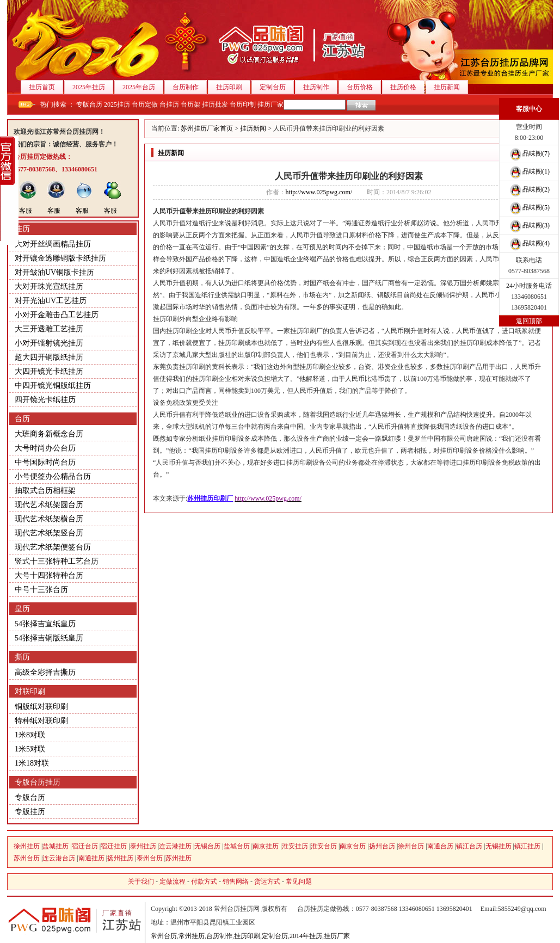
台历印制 (243, 104)
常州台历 (164, 936)
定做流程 (173, 882)
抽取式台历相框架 (45, 491)
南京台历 (353, 846)
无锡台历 (207, 846)
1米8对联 (30, 735)
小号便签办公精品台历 (53, 476)
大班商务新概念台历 (49, 434)
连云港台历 (59, 858)
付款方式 (204, 882)
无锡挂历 (499, 846)
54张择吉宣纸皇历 (45, 624)
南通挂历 (91, 858)
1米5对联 (30, 749)
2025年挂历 (93, 87)
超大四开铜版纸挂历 (49, 357)
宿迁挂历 (114, 846)
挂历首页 (46, 87)
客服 (26, 211)
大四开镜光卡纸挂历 (49, 371)
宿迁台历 (85, 846)
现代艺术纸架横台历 (49, 519)
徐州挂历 (27, 846)
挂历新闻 (451, 87)
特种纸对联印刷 (41, 721)
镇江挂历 (527, 846)
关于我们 (141, 882)
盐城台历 (237, 846)
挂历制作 (320, 87)
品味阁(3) (529, 225)
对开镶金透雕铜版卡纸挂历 (60, 258)
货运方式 (267, 882)
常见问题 (299, 882)
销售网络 (236, 882)
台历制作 (190, 87)
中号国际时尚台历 (45, 462)
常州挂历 (192, 936)
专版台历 (89, 104)
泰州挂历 (143, 846)
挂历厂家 (270, 104)
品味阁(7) (529, 153)
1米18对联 (32, 763)
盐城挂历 (56, 846)
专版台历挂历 (38, 782)
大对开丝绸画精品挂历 (53, 244)
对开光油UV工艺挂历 (51, 301)
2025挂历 (117, 104)
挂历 (22, 229)
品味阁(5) (529, 207)
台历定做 (145, 104)
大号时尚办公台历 (45, 448)
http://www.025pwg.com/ (319, 192)
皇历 (22, 609)
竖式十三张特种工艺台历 (57, 561)
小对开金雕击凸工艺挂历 (57, 315)
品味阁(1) (529, 171)
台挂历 (169, 104)
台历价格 (364, 87)
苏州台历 (27, 858)
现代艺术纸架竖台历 (49, 533)
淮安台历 (324, 846)
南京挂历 (266, 846)
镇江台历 (469, 846)
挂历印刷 (233, 87)
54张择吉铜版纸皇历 (49, 638)
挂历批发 (215, 104)
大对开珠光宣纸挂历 (49, 286)
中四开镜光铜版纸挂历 (53, 386)
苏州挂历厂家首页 (207, 128)
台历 (22, 419)
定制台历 (277, 87)
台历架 (190, 104)
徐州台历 (411, 846)
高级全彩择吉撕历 (45, 672)
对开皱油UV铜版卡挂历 (54, 272)
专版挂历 (30, 812)
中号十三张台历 (41, 590)
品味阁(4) (529, 243)
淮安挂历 (295, 846)
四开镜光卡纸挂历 (45, 400)
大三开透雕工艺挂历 (49, 329)
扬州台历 (382, 846)
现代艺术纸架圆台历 (49, 505)
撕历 (22, 657)
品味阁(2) (529, 189)
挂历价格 (407, 87)
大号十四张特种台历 (49, 575)
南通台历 (440, 846)
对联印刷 (30, 691)
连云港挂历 (175, 846)
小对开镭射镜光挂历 (49, 343)
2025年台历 (143, 87)
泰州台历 (150, 858)
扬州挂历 (120, 858)
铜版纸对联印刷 (41, 707)
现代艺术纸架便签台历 (53, 547)
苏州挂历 (179, 858)
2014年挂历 (306, 936)
